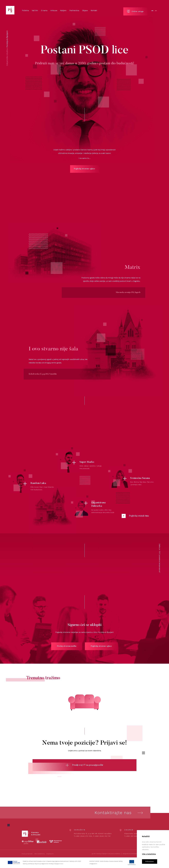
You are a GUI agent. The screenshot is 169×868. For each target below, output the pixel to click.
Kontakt (94, 11)
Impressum (50, 854)
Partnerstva (74, 11)
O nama (44, 11)
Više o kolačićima (39, 854)
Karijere (63, 11)
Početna (25, 11)
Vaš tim (35, 11)
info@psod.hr (93, 864)
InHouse (54, 11)
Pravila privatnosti (27, 854)
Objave (85, 11)
